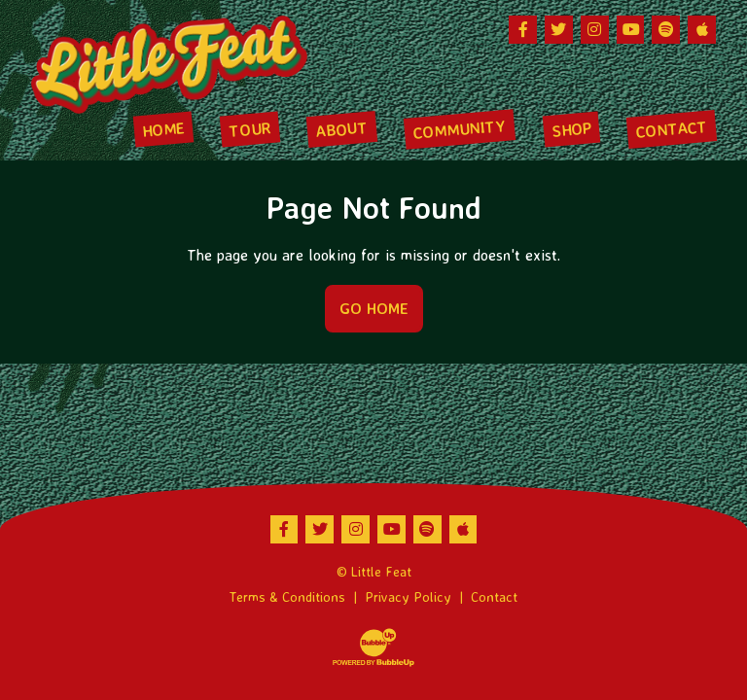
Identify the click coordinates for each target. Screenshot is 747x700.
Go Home (374, 308)
